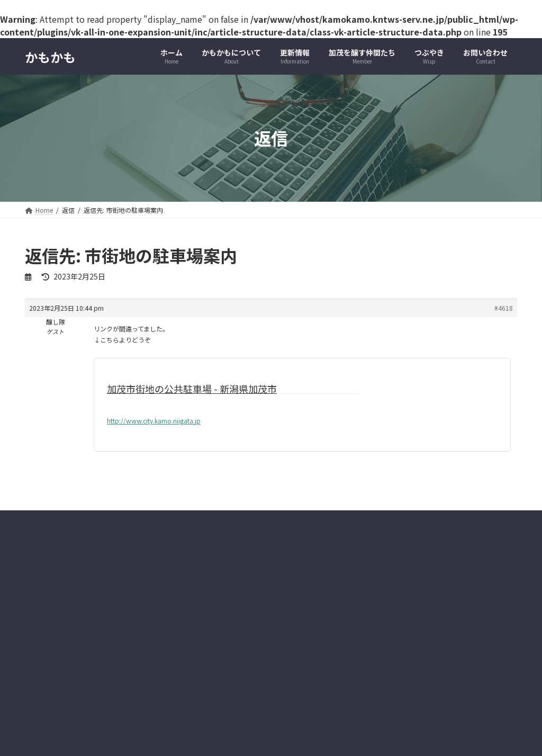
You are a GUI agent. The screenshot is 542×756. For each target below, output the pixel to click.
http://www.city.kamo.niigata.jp (154, 421)
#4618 (504, 308)
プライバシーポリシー (67, 628)
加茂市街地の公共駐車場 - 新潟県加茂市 (192, 389)
